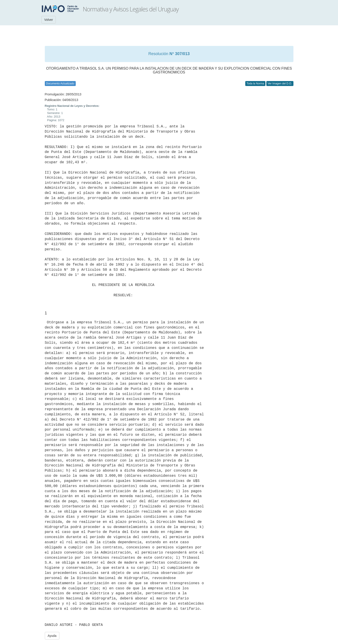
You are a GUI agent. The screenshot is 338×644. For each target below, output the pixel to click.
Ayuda (52, 636)
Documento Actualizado (60, 84)
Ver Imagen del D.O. (280, 84)
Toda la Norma (255, 84)
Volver (49, 20)
